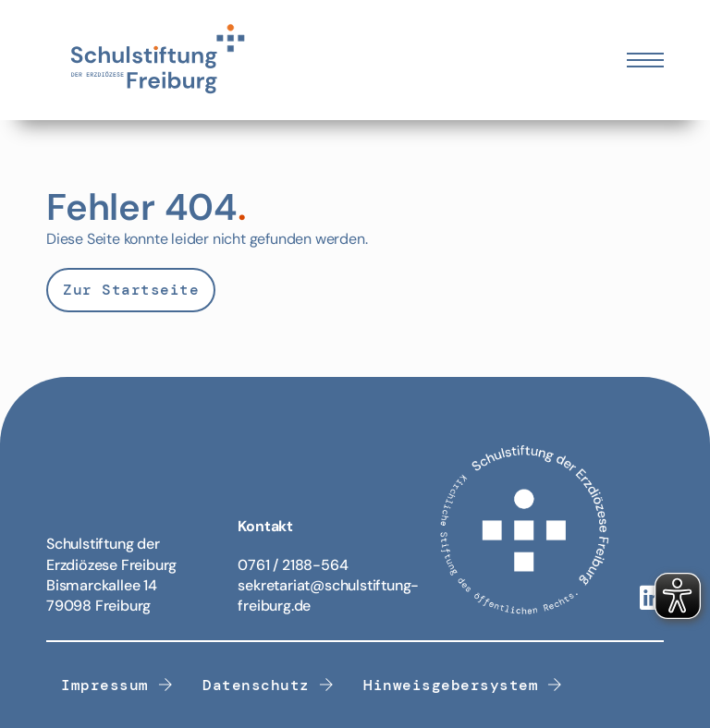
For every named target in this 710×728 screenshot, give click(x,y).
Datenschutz (268, 685)
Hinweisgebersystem (463, 685)
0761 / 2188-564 (293, 565)
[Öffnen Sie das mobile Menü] (645, 60)
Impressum (117, 685)
